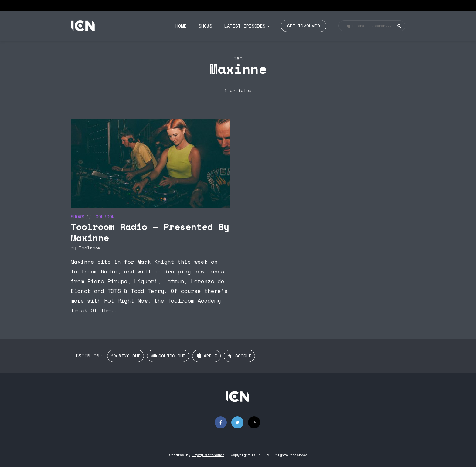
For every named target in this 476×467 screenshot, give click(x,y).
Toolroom (104, 217)
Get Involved (304, 26)
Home (181, 26)
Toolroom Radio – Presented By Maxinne (150, 232)
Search (399, 26)
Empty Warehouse (208, 455)
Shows (205, 26)
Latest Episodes (245, 26)
